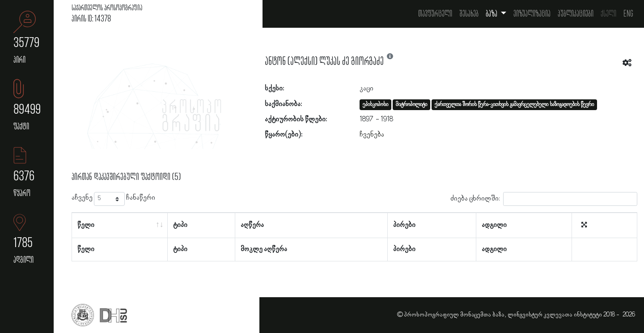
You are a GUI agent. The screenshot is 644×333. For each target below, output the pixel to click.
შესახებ (469, 14)
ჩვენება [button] (372, 135)
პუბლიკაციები (576, 14)
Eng (628, 14)
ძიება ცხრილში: (544, 199)
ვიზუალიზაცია (532, 14)
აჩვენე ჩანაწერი (113, 199)
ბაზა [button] (492, 14)
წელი (86, 225)
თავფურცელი (435, 14)
